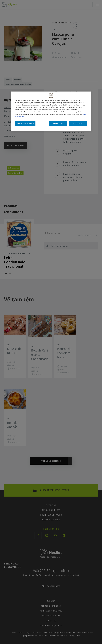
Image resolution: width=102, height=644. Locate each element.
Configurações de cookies (25, 123)
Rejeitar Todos (58, 123)
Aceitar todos (78, 123)
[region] (51, 111)
